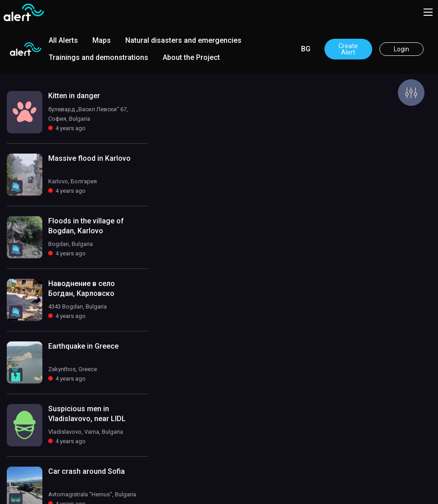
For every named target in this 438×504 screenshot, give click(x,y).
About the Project (191, 57)
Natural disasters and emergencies (183, 40)
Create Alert (348, 49)
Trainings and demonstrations (98, 57)
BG (306, 49)
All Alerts (63, 40)
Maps (102, 40)
